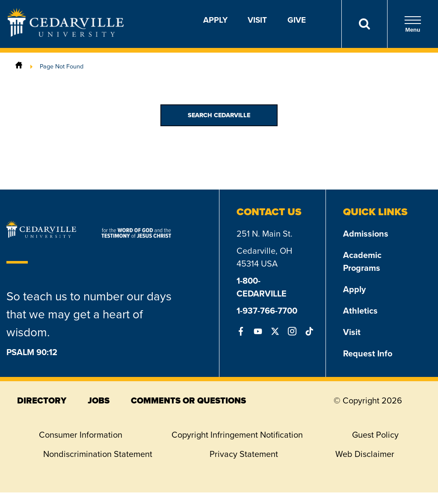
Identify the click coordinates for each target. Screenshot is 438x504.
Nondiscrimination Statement (98, 454)
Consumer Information (81, 435)
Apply (215, 20)
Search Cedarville (219, 115)
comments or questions (188, 400)
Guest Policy (375, 435)
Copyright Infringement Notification (237, 435)
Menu (413, 24)
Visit (257, 20)
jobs (99, 400)
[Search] (364, 24)
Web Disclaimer (365, 454)
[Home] (19, 66)
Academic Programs (362, 261)
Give (297, 20)
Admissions (366, 234)
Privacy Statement (244, 454)
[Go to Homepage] (66, 34)
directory (42, 400)
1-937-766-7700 (267, 311)
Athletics (360, 311)
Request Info (368, 353)
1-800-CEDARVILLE (262, 287)
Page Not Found (62, 66)
